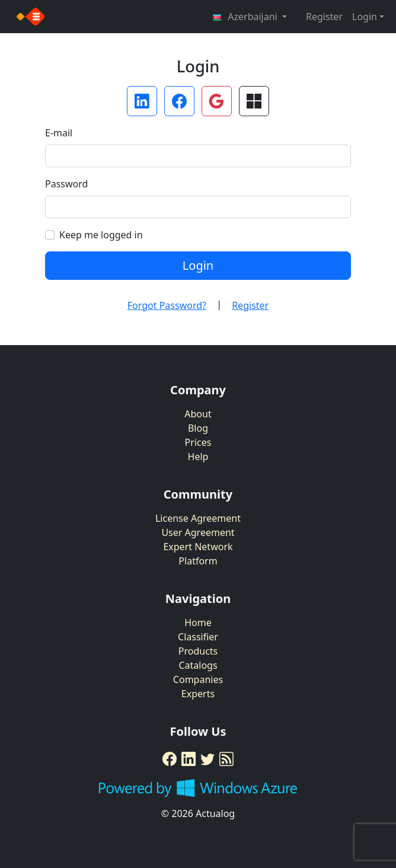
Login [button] (365, 17)
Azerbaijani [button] (246, 17)
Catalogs (198, 665)
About (198, 414)
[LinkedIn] (189, 759)
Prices (198, 442)
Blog (198, 428)
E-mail (59, 133)
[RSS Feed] (226, 759)
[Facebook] (170, 759)
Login (198, 265)
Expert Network (198, 547)
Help (198, 457)
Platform (198, 561)
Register (324, 17)
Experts (198, 694)
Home (198, 623)
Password (66, 184)
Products (198, 651)
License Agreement (198, 518)
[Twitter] (207, 759)
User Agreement (198, 532)
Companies (198, 679)
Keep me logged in (101, 235)
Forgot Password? (167, 305)
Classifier (198, 637)
